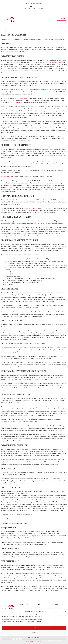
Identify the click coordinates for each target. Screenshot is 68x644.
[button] (65, 611)
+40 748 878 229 (29, 3)
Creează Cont (34, 8)
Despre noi (22, 607)
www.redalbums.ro (6, 29)
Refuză (34, 633)
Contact (38, 607)
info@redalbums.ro (38, 3)
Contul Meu (42, 8)
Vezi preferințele (34, 638)
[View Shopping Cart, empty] (29, 8)
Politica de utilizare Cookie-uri (33, 642)
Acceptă (34, 628)
